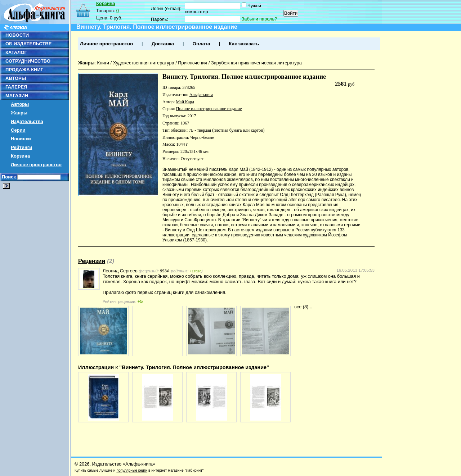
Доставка (163, 44)
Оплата (201, 44)
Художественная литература (144, 63)
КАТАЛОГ (16, 52)
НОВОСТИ (17, 35)
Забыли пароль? (259, 19)
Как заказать (244, 44)
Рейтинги (21, 147)
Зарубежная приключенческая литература (256, 63)
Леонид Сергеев (120, 271)
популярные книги (132, 470)
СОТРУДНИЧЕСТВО (28, 61)
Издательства (27, 121)
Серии (18, 130)
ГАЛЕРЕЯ (16, 87)
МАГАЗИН (17, 96)
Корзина (20, 156)
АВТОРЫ (16, 78)
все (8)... (303, 307)
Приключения (193, 63)
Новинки (21, 139)
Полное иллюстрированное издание (209, 109)
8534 (164, 271)
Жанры (19, 113)
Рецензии (92, 261)
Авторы (20, 104)
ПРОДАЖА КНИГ (24, 70)
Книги (103, 63)
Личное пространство (36, 165)
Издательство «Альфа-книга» (124, 464)
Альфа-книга (201, 95)
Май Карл (185, 102)
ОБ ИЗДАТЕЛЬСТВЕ (28, 44)
